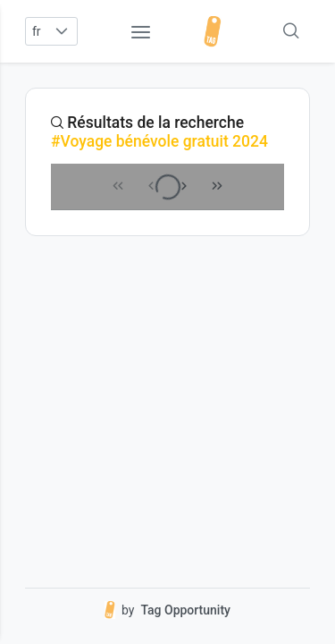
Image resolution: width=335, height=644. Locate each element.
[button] (62, 31)
